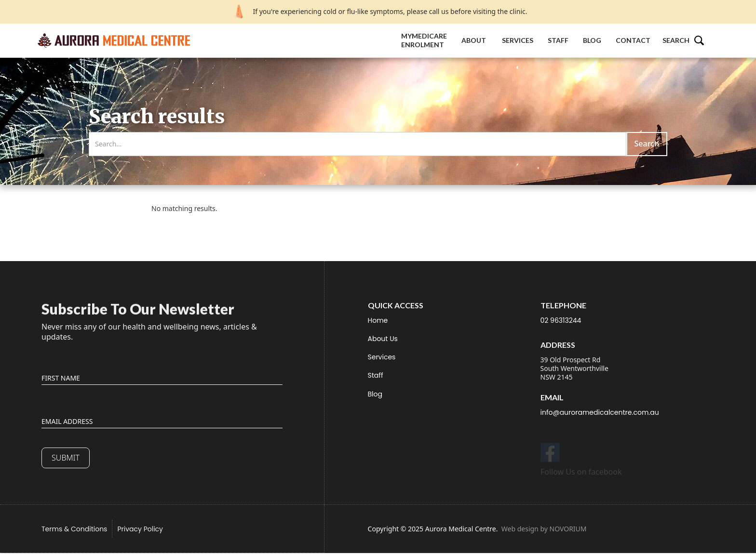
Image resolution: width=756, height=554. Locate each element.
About (474, 40)
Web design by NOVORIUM (544, 529)
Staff (558, 40)
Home (378, 320)
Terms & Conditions (74, 529)
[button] (688, 40)
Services (518, 40)
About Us (383, 339)
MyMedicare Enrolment (424, 40)
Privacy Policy (140, 529)
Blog (592, 40)
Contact (633, 40)
